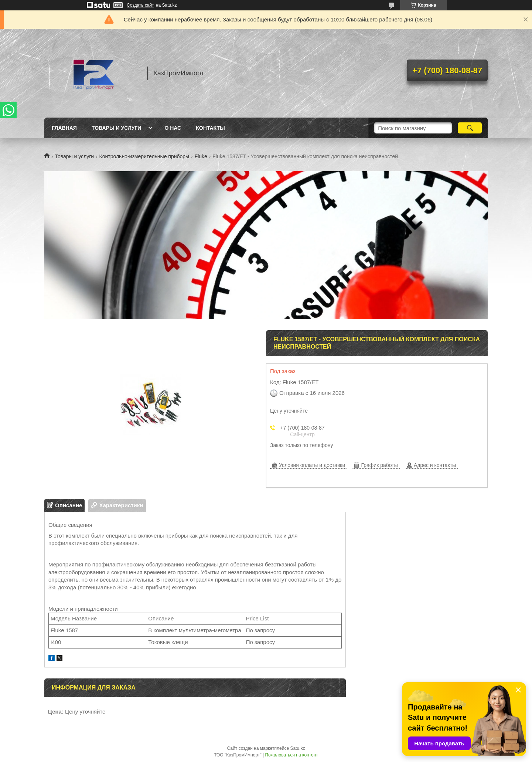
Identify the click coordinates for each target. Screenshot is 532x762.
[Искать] (470, 128)
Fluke (201, 156)
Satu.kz (297, 748)
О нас (173, 128)
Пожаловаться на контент (291, 755)
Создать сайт (140, 5)
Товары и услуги (117, 128)
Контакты (210, 128)
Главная (64, 128)
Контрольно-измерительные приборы (144, 156)
